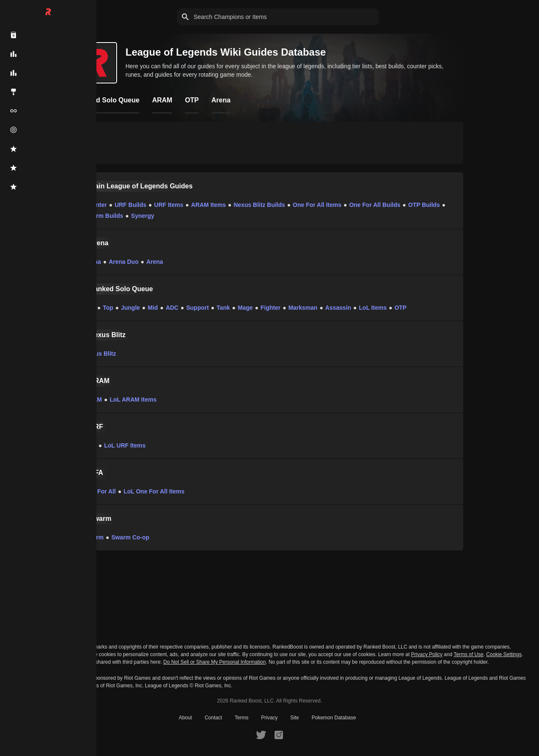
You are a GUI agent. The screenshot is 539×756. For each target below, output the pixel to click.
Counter (96, 205)
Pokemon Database (334, 718)
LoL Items (373, 308)
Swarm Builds (104, 216)
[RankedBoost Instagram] (279, 735)
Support (197, 308)
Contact (213, 718)
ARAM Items (208, 205)
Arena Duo (124, 262)
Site (295, 718)
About (185, 718)
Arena (93, 262)
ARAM (93, 399)
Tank (223, 308)
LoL (90, 308)
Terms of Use (468, 654)
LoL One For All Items (154, 491)
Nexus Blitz (100, 354)
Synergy (143, 216)
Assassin (338, 308)
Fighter (271, 308)
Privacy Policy (427, 654)
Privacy (269, 718)
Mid (153, 308)
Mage (245, 308)
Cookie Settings (504, 654)
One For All (100, 491)
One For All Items (317, 205)
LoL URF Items (125, 445)
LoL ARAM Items (133, 399)
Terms (241, 718)
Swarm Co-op (130, 537)
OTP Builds (424, 205)
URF (90, 445)
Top (108, 308)
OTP (401, 308)
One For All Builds (375, 205)
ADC (172, 308)
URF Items (169, 205)
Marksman (303, 308)
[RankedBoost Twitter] (261, 735)
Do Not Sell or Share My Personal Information (215, 662)
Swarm (94, 537)
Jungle (130, 308)
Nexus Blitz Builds (259, 205)
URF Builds (130, 205)
